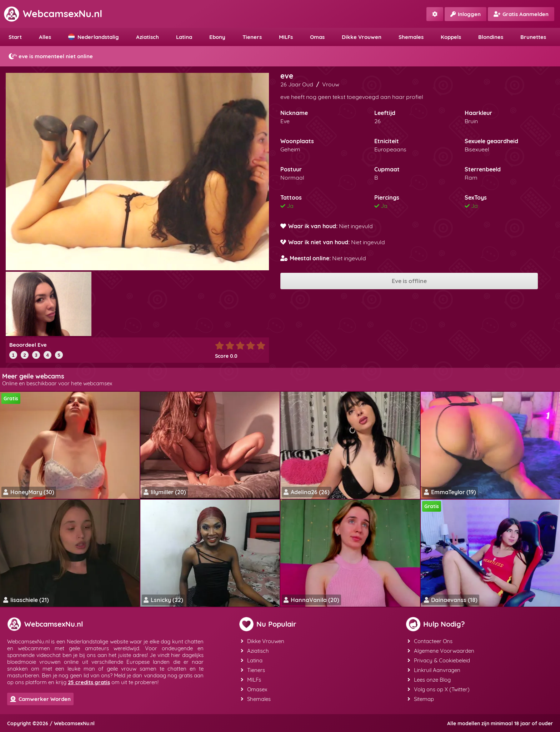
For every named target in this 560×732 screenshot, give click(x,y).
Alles (45, 37)
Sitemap (421, 699)
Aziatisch (147, 37)
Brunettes (533, 37)
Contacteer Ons (430, 641)
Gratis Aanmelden (521, 14)
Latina (184, 37)
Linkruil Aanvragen (434, 670)
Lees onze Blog (429, 680)
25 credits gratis (89, 682)
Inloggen (466, 14)
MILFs (286, 37)
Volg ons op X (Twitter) (439, 689)
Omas (317, 37)
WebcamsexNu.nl (53, 14)
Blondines (491, 37)
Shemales (411, 37)
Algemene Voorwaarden (441, 651)
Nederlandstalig (94, 37)
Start (15, 37)
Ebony (217, 37)
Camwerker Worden (40, 699)
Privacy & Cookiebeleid (439, 660)
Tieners (252, 37)
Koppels (451, 37)
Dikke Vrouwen (362, 37)
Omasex (254, 689)
